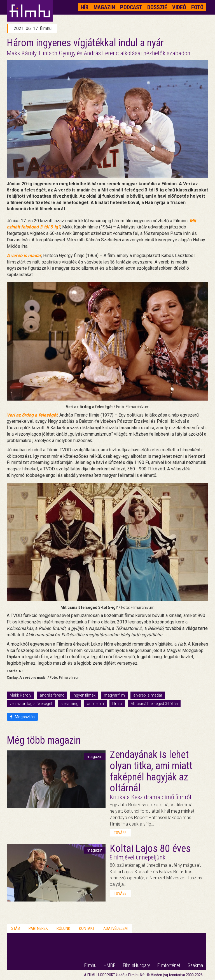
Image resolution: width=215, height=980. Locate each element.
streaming (69, 704)
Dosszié (157, 7)
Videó (179, 7)
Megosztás (22, 717)
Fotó (197, 7)
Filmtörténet (169, 965)
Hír (85, 7)
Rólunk (63, 928)
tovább (120, 833)
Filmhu (90, 965)
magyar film (114, 695)
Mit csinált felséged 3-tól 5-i (154, 704)
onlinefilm (95, 704)
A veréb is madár (24, 256)
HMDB (110, 965)
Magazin (104, 7)
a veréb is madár (148, 695)
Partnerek (38, 928)
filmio (117, 704)
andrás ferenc (52, 695)
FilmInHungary (136, 965)
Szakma (195, 965)
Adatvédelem (115, 928)
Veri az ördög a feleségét (32, 415)
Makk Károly (20, 695)
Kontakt (87, 928)
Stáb (16, 928)
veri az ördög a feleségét (31, 704)
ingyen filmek (84, 695)
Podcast (131, 7)
